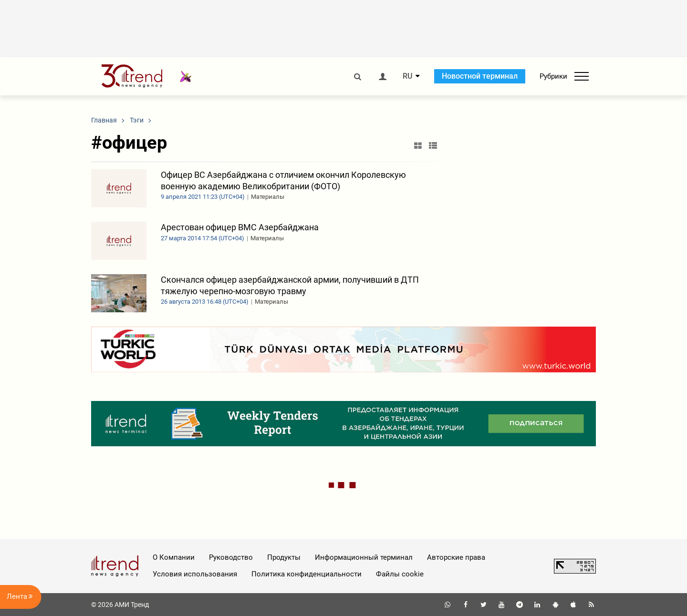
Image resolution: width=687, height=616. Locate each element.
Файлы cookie (400, 574)
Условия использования (195, 574)
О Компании (174, 557)
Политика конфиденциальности (307, 574)
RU (407, 76)
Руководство (231, 557)
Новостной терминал (480, 76)
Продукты (284, 557)
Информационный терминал (364, 557)
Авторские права (456, 557)
